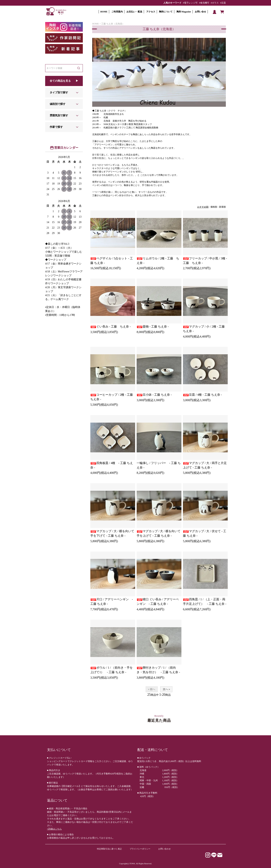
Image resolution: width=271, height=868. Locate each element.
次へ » (166, 689)
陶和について (166, 12)
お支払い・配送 (134, 12)
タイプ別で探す (59, 93)
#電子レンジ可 (190, 3)
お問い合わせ (164, 849)
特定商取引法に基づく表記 (109, 849)
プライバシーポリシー (140, 849)
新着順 (222, 207)
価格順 (214, 207)
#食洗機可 (204, 3)
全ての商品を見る (60, 81)
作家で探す (56, 127)
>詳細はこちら (54, 829)
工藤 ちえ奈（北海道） (113, 24)
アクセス (151, 12)
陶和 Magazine (184, 12)
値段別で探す (58, 104)
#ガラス (215, 3)
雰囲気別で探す (59, 115)
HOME (104, 12)
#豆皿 (223, 3)
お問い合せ (200, 12)
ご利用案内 (117, 12)
